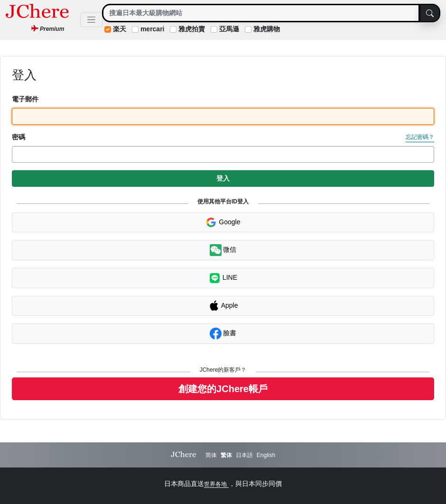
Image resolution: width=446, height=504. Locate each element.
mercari (153, 29)
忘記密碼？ (420, 137)
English (266, 455)
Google (223, 222)
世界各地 (216, 484)
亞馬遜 (229, 29)
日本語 (244, 455)
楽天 (120, 29)
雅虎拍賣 (192, 29)
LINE (223, 278)
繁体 (226, 455)
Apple (223, 306)
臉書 (223, 334)
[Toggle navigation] (91, 20)
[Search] (261, 13)
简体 (211, 455)
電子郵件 (25, 99)
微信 (223, 250)
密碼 (19, 137)
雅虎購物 (267, 29)
